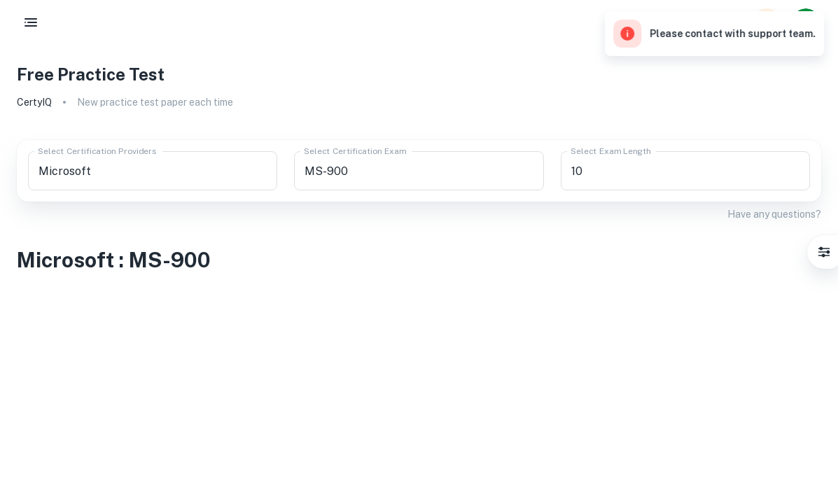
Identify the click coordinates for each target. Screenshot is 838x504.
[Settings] (824, 252)
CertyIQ (34, 102)
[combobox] (153, 171)
